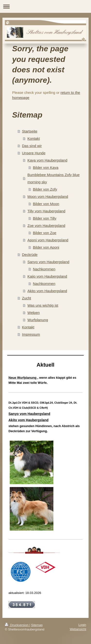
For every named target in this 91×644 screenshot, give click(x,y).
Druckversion (17, 625)
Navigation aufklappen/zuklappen (45, 6)
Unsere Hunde (34, 153)
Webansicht (78, 629)
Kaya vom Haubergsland (47, 160)
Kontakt (34, 138)
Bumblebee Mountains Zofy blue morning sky (54, 178)
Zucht (27, 298)
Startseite (30, 131)
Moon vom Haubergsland (48, 196)
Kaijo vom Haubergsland (47, 276)
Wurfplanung (38, 320)
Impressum (31, 334)
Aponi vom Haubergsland (48, 240)
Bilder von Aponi (46, 247)
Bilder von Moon (46, 204)
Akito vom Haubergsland (47, 291)
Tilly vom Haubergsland (46, 211)
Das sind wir (32, 146)
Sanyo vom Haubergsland (48, 262)
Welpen (34, 313)
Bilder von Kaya (46, 167)
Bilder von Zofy (45, 189)
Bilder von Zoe (45, 233)
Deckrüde (30, 255)
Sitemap (37, 625)
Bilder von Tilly (45, 218)
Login (82, 625)
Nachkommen (44, 269)
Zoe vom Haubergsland (46, 226)
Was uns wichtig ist (43, 305)
